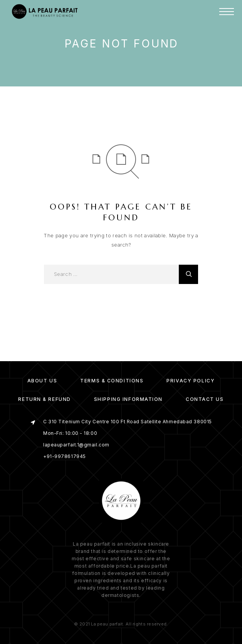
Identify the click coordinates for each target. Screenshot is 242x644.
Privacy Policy (191, 381)
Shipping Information (128, 399)
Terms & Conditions (112, 381)
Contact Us (205, 399)
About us (42, 381)
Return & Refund (44, 399)
